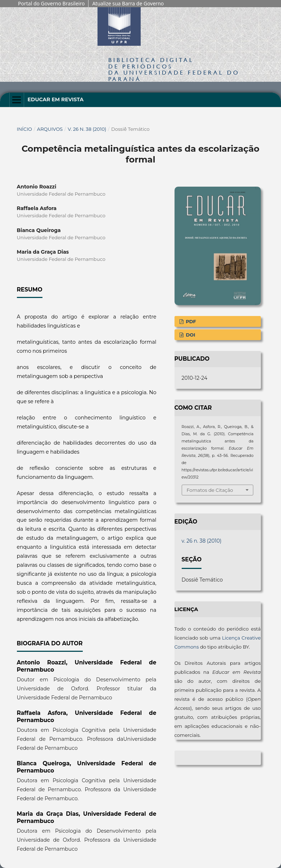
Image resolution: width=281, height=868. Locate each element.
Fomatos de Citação (210, 490)
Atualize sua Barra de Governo (128, 3)
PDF (190, 321)
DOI (190, 335)
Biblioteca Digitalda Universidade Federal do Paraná (174, 69)
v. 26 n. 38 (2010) (87, 129)
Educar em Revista (55, 99)
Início (25, 129)
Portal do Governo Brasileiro (51, 3)
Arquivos (50, 129)
